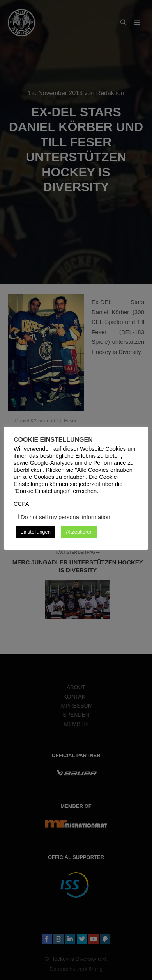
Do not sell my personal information (65, 517)
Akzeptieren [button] (79, 532)
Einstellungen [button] (35, 532)
